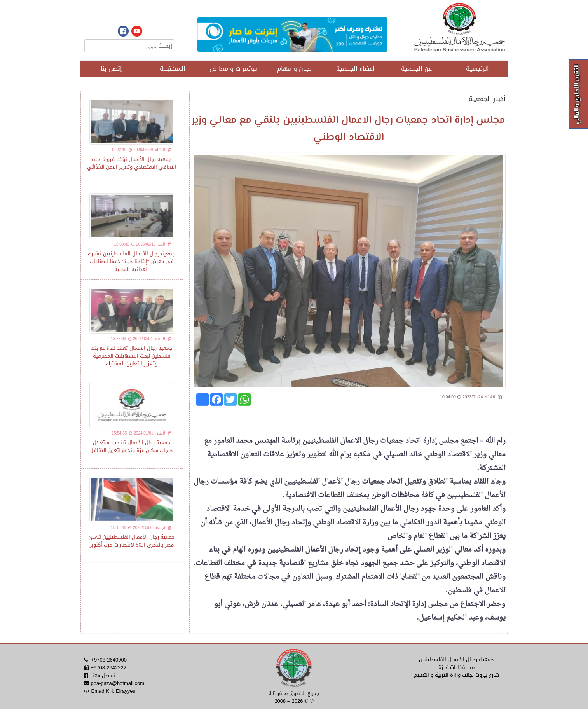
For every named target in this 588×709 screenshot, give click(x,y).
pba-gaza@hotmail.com (117, 683)
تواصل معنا (103, 675)
